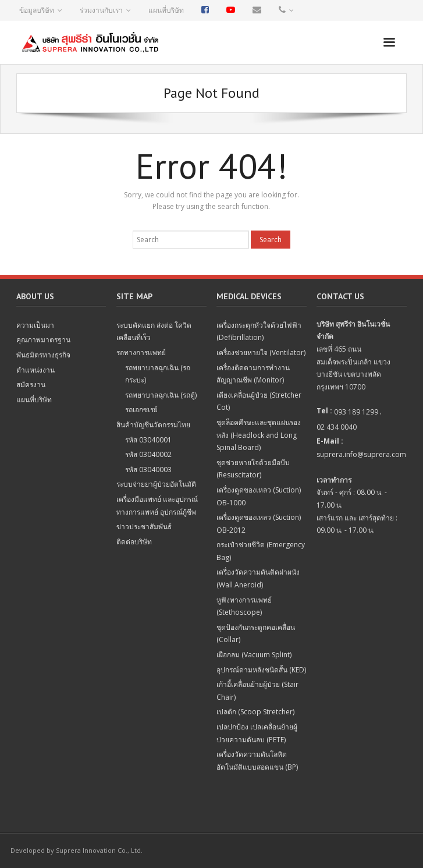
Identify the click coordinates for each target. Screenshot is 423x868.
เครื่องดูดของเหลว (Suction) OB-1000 (259, 496)
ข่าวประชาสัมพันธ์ (144, 527)
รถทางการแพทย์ (141, 352)
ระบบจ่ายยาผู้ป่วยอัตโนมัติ (156, 484)
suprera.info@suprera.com (361, 454)
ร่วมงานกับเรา (101, 10)
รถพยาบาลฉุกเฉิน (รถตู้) (161, 395)
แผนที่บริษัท (166, 10)
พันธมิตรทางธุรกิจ (43, 355)
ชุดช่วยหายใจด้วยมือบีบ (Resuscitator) (253, 469)
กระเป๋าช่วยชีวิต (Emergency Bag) (261, 551)
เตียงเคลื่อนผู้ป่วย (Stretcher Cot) (259, 401)
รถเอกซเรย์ (141, 410)
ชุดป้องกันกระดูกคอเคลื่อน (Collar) (256, 634)
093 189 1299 (356, 412)
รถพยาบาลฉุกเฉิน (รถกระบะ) (158, 374)
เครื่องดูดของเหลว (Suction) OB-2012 (259, 524)
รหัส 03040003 (148, 470)
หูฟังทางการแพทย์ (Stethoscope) (244, 606)
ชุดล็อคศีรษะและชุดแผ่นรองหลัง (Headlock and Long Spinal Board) (259, 435)
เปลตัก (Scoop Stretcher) (255, 712)
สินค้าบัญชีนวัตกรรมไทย (153, 425)
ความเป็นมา (35, 325)
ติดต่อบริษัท (134, 542)
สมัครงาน (31, 385)
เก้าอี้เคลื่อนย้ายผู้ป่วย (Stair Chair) (257, 691)
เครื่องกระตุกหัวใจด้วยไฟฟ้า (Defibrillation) (259, 332)
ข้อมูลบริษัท (37, 10)
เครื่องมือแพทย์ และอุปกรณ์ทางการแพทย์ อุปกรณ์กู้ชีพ (157, 506)
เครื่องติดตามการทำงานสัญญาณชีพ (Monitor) (253, 374)
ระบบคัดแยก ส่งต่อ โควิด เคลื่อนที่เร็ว (154, 332)
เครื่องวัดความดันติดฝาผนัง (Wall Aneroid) (258, 578)
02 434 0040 (337, 427)
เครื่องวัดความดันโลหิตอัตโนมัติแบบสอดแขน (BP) (257, 761)
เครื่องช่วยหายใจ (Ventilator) (261, 352)
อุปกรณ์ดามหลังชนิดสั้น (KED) (261, 670)
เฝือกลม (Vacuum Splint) (254, 655)
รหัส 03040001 (148, 440)
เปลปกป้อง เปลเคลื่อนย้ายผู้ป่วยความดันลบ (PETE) (257, 733)
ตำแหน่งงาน (35, 370)
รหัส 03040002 (148, 454)
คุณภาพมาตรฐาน (43, 340)
